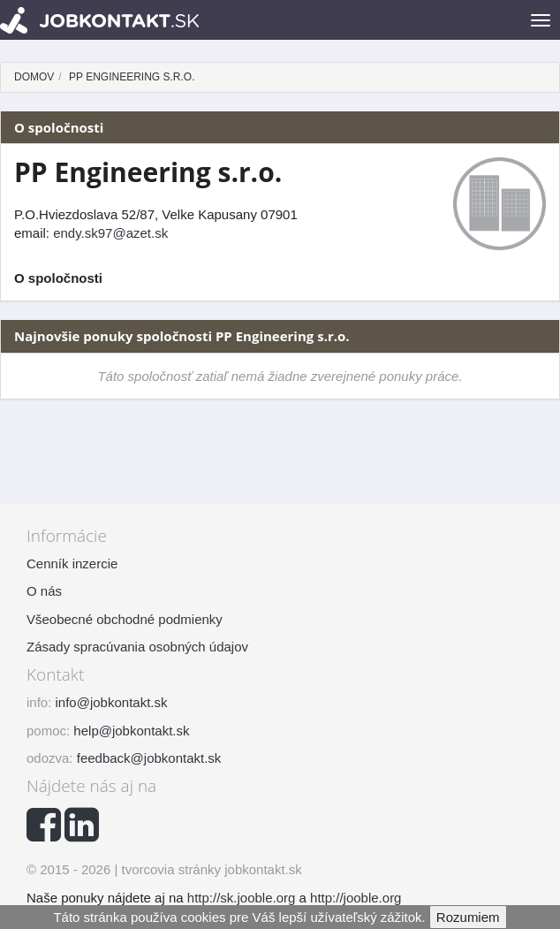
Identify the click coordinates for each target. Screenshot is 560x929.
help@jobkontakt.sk (131, 731)
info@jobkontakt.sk (112, 702)
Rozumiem (468, 917)
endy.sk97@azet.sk (110, 233)
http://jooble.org (356, 898)
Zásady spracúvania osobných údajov (137, 647)
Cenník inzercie (72, 563)
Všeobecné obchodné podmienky (125, 619)
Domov (34, 77)
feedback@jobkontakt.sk (149, 758)
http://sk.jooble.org (242, 898)
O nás (44, 591)
